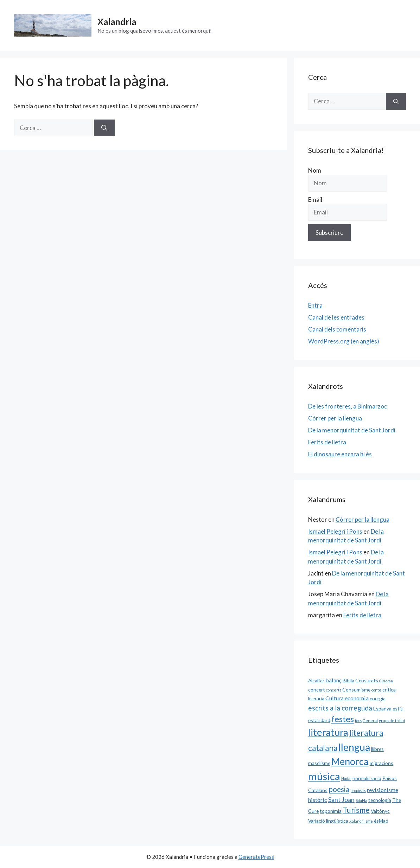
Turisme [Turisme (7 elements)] (356, 810)
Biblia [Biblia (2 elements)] (348, 680)
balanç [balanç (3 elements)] (333, 680)
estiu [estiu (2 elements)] (398, 709)
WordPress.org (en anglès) (344, 341)
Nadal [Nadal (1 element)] (346, 779)
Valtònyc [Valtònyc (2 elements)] (380, 811)
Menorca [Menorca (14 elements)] (350, 761)
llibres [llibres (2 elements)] (377, 749)
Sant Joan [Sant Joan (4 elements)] (341, 799)
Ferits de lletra (327, 442)
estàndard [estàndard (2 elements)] (319, 720)
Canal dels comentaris (337, 329)
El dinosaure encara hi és (340, 454)
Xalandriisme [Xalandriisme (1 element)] (361, 821)
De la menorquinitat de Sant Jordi (352, 430)
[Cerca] (104, 128)
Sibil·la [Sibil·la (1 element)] (361, 800)
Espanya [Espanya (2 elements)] (382, 709)
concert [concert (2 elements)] (317, 690)
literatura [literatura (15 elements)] (328, 732)
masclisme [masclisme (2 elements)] (319, 763)
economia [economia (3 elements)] (357, 698)
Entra (315, 305)
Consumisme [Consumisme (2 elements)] (356, 690)
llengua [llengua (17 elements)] (354, 747)
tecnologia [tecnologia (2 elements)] (380, 800)
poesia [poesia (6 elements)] (339, 789)
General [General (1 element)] (370, 721)
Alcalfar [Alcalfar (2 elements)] (316, 680)
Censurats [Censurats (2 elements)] (367, 680)
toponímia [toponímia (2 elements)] (331, 811)
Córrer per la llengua (335, 418)
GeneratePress (256, 857)
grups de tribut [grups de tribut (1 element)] (392, 721)
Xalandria (117, 21)
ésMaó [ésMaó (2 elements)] (381, 821)
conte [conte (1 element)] (376, 690)
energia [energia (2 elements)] (378, 698)
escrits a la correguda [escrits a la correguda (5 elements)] (340, 708)
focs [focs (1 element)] (358, 721)
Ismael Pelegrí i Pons (335, 531)
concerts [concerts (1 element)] (334, 690)
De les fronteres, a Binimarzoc (348, 406)
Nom (315, 170)
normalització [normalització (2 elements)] (367, 778)
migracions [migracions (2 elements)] (381, 763)
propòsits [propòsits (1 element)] (358, 790)
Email (315, 200)
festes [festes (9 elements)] (343, 719)
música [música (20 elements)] (324, 776)
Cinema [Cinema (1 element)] (386, 681)
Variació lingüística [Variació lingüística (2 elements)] (328, 821)
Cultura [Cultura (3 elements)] (335, 698)
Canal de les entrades (336, 317)
